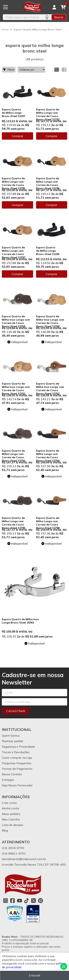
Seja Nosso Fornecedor (17, 785)
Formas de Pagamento (17, 769)
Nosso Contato (12, 774)
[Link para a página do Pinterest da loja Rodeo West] (40, 901)
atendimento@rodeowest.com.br (24, 859)
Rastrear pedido (13, 741)
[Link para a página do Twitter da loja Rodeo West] (33, 901)
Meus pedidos (11, 814)
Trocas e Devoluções (16, 752)
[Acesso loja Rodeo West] (54, 7)
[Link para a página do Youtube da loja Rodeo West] (20, 901)
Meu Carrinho (11, 819)
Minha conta (10, 808)
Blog (5, 830)
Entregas (8, 780)
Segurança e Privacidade (18, 747)
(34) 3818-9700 (13, 848)
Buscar (59, 17)
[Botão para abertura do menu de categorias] (6, 7)
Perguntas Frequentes (17, 763)
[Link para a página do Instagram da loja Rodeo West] (6, 901)
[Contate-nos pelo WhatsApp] (64, 966)
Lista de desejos (13, 825)
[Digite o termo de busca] (23, 17)
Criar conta (9, 803)
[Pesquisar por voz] (47, 17)
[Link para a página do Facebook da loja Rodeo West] (13, 901)
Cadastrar (16, 711)
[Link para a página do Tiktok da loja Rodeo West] (26, 901)
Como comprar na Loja (17, 758)
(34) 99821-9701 (14, 853)
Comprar (17, 136)
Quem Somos (11, 736)
